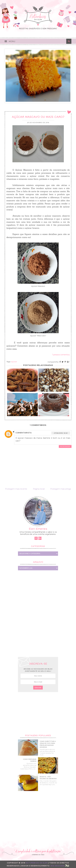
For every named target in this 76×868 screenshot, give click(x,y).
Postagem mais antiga (61, 489)
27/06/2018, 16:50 (61, 433)
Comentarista (23, 433)
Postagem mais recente (16, 489)
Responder (65, 446)
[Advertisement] (38, 613)
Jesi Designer (60, 866)
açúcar (14, 362)
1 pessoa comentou (61, 355)
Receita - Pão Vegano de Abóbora (48, 778)
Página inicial (39, 489)
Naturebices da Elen (37, 863)
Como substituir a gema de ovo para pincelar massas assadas (48, 744)
